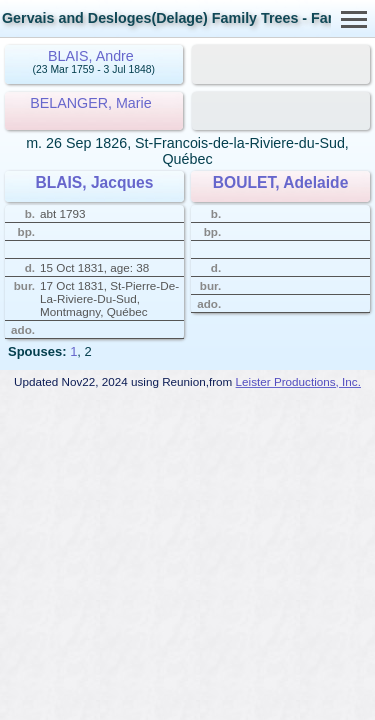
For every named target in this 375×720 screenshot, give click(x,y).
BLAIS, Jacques (94, 182)
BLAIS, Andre (91, 56)
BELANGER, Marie (91, 103)
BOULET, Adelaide (280, 182)
